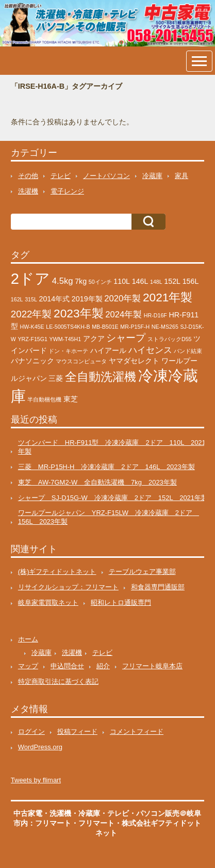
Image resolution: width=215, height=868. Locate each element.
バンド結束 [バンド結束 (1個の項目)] (188, 351)
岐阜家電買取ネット (48, 602)
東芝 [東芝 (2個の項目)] (71, 399)
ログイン (31, 732)
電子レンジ (67, 191)
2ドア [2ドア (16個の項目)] (30, 278)
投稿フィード (77, 732)
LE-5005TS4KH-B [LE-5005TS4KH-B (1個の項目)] (68, 327)
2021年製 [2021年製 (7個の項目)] (168, 297)
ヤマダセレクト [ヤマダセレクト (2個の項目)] (134, 361)
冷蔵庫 (152, 176)
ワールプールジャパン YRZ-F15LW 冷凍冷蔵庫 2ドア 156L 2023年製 (109, 517)
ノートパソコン (106, 176)
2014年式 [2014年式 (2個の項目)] (55, 299)
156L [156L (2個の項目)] (191, 281)
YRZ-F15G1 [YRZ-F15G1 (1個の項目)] (33, 339)
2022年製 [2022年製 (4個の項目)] (31, 314)
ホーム (28, 639)
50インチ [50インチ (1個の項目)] (100, 282)
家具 (181, 176)
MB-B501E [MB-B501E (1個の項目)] (105, 327)
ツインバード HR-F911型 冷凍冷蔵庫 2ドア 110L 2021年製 (112, 447)
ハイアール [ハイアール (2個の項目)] (108, 350)
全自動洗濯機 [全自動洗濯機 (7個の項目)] (101, 377)
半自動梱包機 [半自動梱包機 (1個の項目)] (44, 399)
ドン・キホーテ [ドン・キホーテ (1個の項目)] (68, 351)
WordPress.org (40, 747)
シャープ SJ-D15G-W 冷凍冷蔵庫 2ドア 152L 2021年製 (113, 498)
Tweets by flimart (36, 780)
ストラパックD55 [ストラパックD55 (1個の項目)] (170, 339)
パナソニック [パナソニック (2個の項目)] (32, 361)
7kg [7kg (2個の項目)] (81, 281)
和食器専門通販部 (158, 587)
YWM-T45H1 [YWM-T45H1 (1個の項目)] (65, 339)
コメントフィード (137, 732)
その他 (28, 176)
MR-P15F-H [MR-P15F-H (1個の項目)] (135, 327)
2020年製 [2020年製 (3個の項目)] (122, 299)
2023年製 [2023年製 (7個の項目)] (78, 313)
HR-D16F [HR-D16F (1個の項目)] (155, 315)
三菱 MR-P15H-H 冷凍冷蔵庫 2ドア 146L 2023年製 (106, 467)
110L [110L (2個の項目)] (122, 281)
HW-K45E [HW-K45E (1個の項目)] (32, 327)
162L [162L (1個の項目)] (17, 299)
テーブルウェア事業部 (142, 572)
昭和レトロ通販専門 (121, 602)
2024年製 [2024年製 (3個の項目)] (123, 315)
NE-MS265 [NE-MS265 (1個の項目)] (165, 327)
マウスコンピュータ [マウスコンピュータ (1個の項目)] (81, 361)
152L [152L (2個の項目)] (172, 281)
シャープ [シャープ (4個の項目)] (126, 338)
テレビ (61, 176)
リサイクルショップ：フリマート (68, 587)
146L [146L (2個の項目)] (140, 281)
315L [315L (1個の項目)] (31, 299)
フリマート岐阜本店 (152, 666)
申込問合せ (67, 666)
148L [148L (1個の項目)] (156, 282)
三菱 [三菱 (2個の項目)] (56, 378)
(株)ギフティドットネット (57, 572)
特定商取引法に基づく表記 (58, 681)
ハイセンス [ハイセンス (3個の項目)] (150, 350)
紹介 (103, 666)
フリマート (96, 823)
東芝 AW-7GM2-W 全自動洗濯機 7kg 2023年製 (97, 482)
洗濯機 (28, 191)
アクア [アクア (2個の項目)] (94, 339)
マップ (28, 666)
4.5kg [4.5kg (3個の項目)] (63, 281)
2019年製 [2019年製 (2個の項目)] (87, 299)
